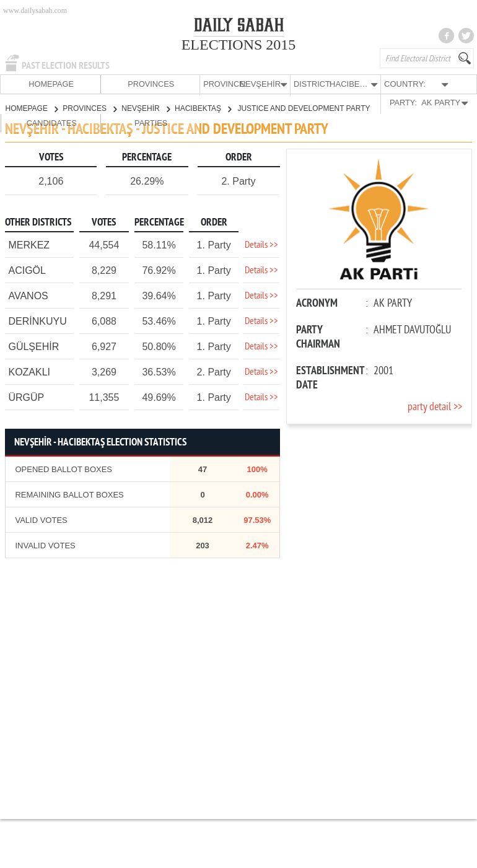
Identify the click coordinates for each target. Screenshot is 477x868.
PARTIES (450, 84)
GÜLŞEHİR (33, 346)
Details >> (261, 245)
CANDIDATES (402, 84)
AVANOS (28, 295)
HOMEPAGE (24, 84)
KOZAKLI (29, 371)
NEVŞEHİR (146, 108)
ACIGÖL (27, 270)
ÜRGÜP (26, 397)
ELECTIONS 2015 (239, 45)
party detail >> (435, 407)
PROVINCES (72, 84)
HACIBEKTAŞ (203, 108)
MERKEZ (29, 244)
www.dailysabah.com (35, 11)
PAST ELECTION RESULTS (66, 66)
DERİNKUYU (37, 321)
